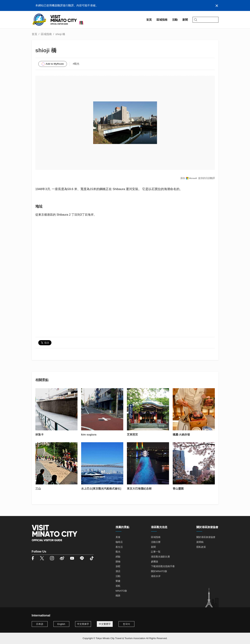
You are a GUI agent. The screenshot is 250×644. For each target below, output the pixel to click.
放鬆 (118, 566)
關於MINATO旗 (159, 571)
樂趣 (118, 581)
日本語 (40, 624)
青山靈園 (178, 489)
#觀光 (76, 64)
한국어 (126, 624)
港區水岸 (156, 576)
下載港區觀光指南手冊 (163, 566)
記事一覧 (156, 552)
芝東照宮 (132, 434)
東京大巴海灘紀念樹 (139, 489)
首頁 (34, 34)
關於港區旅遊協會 (206, 537)
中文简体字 (83, 624)
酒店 (118, 571)
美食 (118, 537)
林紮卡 (39, 434)
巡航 (118, 586)
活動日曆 (156, 542)
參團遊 (155, 562)
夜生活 (119, 547)
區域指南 (46, 34)
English (61, 624)
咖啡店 (119, 542)
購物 (118, 562)
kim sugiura (89, 434)
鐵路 (118, 596)
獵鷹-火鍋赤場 (181, 434)
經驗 (118, 557)
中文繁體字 (105, 624)
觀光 (118, 552)
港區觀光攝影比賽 (160, 557)
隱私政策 (201, 547)
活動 (118, 576)
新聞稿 (200, 542)
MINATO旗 (121, 591)
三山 (38, 489)
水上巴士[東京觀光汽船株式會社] (101, 489)
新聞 (153, 547)
